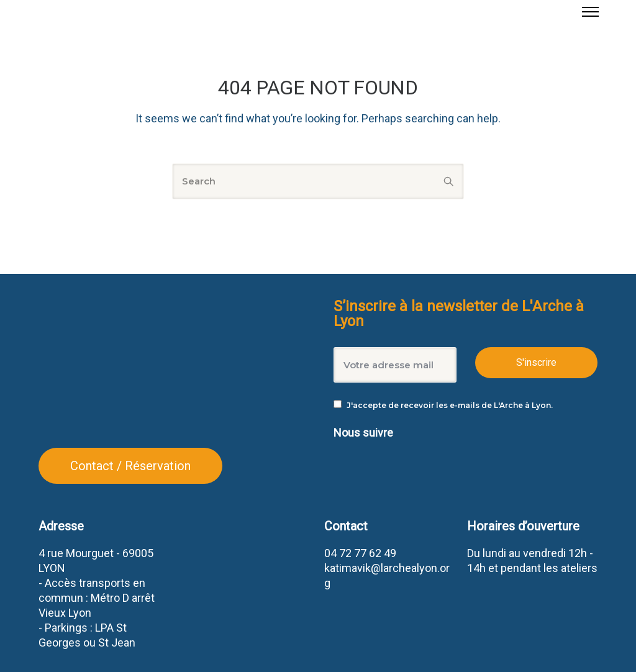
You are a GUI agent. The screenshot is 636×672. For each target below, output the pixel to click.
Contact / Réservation (130, 466)
